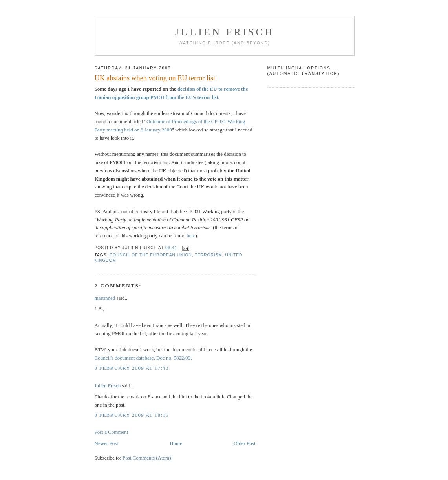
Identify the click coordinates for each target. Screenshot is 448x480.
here (191, 236)
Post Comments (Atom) (147, 458)
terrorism (208, 255)
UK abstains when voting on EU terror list (155, 78)
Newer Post (106, 443)
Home (176, 443)
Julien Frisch (224, 32)
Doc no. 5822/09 (173, 358)
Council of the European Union (151, 255)
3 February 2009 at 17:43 (132, 368)
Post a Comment (112, 432)
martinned (105, 298)
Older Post (244, 443)
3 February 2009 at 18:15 (132, 415)
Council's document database (124, 358)
